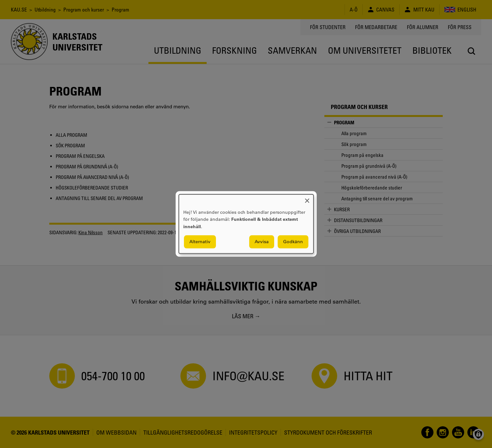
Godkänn (293, 242)
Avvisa (262, 242)
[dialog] (246, 224)
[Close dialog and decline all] (307, 198)
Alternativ (200, 242)
